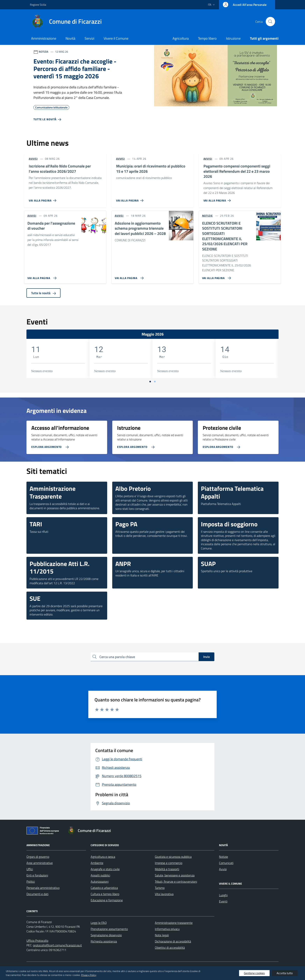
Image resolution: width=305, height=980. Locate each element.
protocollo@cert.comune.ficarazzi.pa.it (57, 945)
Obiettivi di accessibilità (170, 948)
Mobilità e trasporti (167, 869)
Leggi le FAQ (99, 923)
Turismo (160, 888)
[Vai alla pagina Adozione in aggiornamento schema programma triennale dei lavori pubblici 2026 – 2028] (128, 276)
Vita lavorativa (164, 894)
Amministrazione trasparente (174, 923)
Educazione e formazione (107, 900)
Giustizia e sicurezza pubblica (173, 857)
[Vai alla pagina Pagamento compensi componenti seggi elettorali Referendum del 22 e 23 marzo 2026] (218, 199)
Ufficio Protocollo (37, 941)
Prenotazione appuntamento (109, 929)
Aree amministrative (40, 863)
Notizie (223, 857)
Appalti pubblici (100, 875)
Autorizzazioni (100, 881)
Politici (31, 881)
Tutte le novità (43, 293)
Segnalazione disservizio (106, 935)
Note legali (162, 935)
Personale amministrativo (43, 888)
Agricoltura (181, 38)
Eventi (223, 901)
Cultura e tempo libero (105, 894)
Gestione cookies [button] (254, 973)
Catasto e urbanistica (104, 888)
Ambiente (97, 863)
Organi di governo (38, 857)
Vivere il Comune (116, 38)
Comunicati (226, 863)
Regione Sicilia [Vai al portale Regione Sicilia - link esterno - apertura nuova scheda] (38, 5)
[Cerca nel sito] (270, 22)
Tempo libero (207, 38)
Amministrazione (44, 38)
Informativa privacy (167, 929)
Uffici (30, 869)
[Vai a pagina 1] (150, 382)
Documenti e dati (37, 894)
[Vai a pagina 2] (155, 382)
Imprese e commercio (169, 863)
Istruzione (233, 38)
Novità (70, 38)
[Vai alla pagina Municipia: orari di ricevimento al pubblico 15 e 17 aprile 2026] (131, 199)
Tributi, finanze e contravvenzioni (176, 881)
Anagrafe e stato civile (105, 869)
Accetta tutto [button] (285, 973)
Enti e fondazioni (37, 875)
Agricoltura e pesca (103, 857)
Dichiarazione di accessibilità (173, 941)
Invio (206, 657)
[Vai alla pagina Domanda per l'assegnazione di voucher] (41, 276)
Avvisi (223, 869)
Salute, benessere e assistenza (175, 875)
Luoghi (223, 895)
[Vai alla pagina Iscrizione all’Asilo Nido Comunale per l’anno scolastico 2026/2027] (43, 199)
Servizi (89, 38)
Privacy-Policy (89, 975)
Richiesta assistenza (104, 941)
